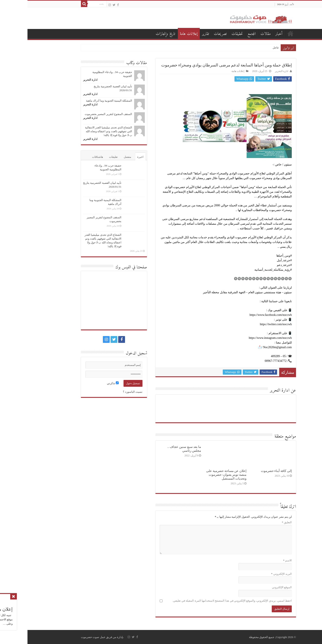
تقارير (178, 34)
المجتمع (224, 34)
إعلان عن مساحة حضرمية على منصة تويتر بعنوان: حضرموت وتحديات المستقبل (199, 475)
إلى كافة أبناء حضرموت (249, 471)
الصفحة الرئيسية (263, 33)
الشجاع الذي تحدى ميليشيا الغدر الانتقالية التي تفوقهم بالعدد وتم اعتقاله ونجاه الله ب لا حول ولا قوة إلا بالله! (81, 131)
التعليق (259, 522)
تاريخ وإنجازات (138, 34)
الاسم (260, 560)
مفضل (100, 157)
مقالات (238, 34)
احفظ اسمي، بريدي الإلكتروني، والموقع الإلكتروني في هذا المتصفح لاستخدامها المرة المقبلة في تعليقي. (205, 601)
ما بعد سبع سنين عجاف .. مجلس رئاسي (157, 449)
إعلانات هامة (161, 34)
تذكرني (85, 383)
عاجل (248, 48)
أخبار (251, 34)
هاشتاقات (70, 157)
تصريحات (193, 34)
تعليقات (86, 157)
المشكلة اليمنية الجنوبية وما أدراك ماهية (82, 101)
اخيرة (113, 157)
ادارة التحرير (254, 71)
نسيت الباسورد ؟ (105, 392)
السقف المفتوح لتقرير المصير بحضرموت (81, 114)
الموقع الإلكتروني (254, 587)
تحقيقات (210, 34)
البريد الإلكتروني (254, 574)
